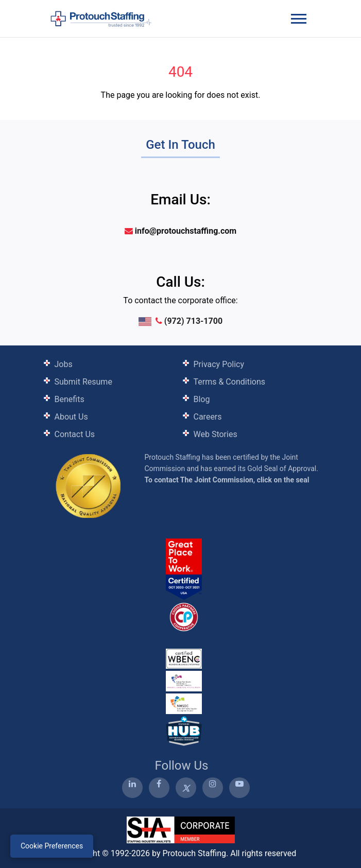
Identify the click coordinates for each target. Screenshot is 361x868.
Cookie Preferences (52, 846)
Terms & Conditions (230, 382)
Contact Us (75, 434)
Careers (208, 417)
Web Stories (216, 434)
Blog (202, 399)
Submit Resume (83, 382)
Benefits (70, 399)
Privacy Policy (219, 364)
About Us (71, 417)
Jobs (64, 364)
